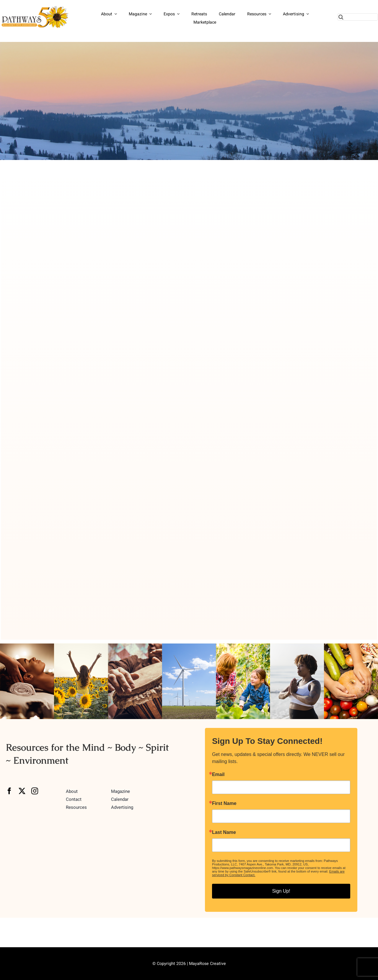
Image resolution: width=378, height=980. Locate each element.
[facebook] (9, 791)
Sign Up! (281, 891)
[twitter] (22, 791)
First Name (224, 803)
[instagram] (35, 791)
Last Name (224, 832)
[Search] (341, 17)
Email (218, 775)
